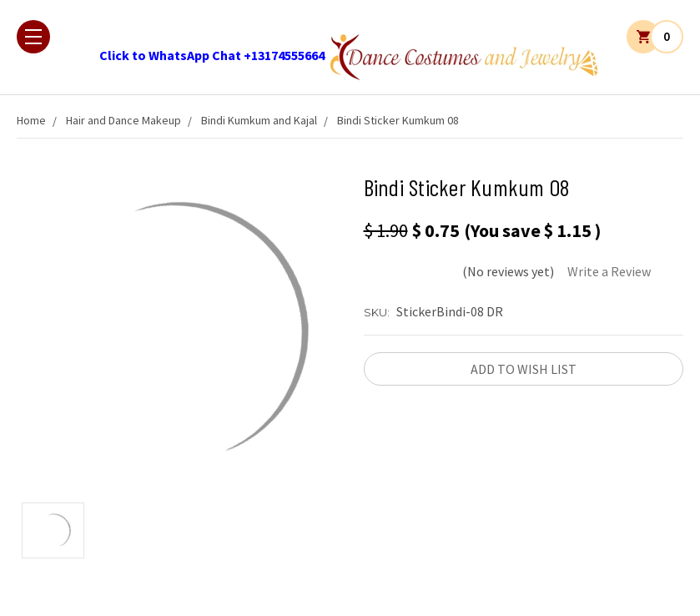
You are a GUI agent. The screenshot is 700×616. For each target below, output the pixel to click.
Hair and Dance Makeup (123, 120)
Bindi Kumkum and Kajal (259, 120)
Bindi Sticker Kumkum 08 (398, 120)
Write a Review (609, 271)
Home (31, 120)
